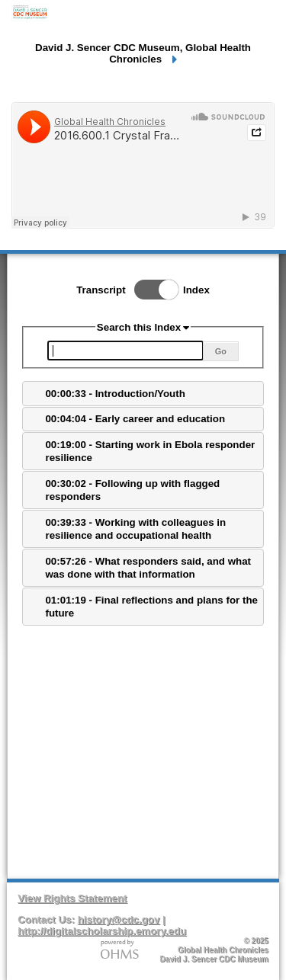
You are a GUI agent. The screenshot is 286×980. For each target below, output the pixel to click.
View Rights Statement (72, 898)
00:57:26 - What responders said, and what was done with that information (148, 568)
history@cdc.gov (119, 919)
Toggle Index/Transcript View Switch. (152, 290)
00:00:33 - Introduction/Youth (115, 394)
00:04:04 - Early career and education (135, 419)
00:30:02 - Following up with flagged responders (132, 490)
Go (221, 351)
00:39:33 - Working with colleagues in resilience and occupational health (135, 529)
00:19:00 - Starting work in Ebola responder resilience (150, 451)
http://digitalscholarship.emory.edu (102, 931)
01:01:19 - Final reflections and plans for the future (151, 607)
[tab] (143, 394)
